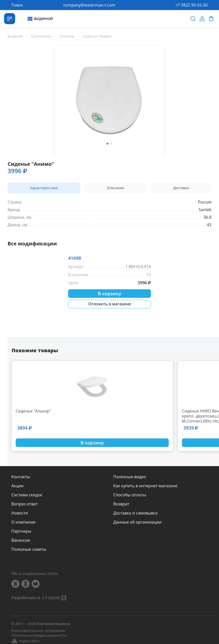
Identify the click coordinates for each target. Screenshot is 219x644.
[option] (109, 99)
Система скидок (27, 495)
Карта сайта (25, 641)
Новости (20, 513)
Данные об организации (137, 522)
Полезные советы (29, 549)
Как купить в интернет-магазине (145, 486)
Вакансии (21, 540)
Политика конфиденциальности (39, 635)
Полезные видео (130, 477)
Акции (18, 486)
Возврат (121, 504)
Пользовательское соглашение (38, 631)
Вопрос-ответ (25, 504)
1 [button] (107, 144)
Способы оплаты (130, 495)
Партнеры (21, 531)
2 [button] (112, 144)
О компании (23, 522)
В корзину (109, 294)
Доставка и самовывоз (135, 513)
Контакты (21, 477)
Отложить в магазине (110, 304)
